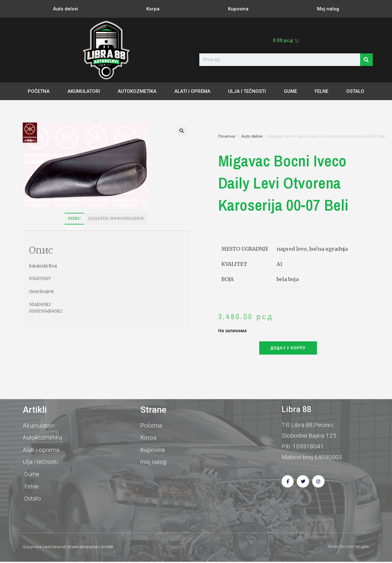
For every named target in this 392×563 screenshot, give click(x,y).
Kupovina (238, 9)
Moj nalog (328, 9)
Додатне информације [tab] (116, 218)
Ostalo (355, 91)
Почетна (227, 136)
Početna (39, 91)
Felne (322, 91)
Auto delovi (65, 9)
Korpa (153, 9)
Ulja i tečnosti (247, 91)
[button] (182, 131)
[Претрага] (366, 60)
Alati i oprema (192, 91)
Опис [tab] (74, 218)
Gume (290, 91)
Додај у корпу (288, 348)
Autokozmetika (137, 91)
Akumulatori (84, 91)
